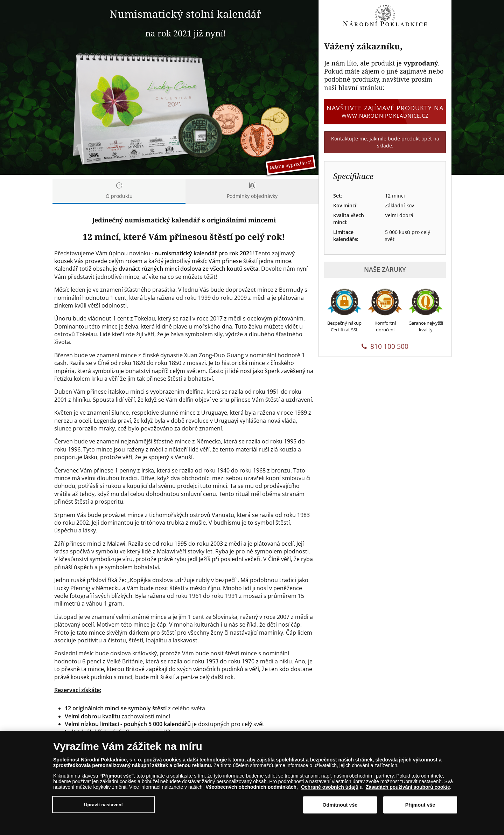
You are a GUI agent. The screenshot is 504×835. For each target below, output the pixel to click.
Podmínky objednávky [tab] (252, 191)
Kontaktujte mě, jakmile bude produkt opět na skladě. (385, 142)
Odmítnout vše (340, 805)
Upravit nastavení (103, 805)
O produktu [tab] (119, 191)
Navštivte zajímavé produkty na (385, 111)
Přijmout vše (420, 805)
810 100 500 (385, 346)
